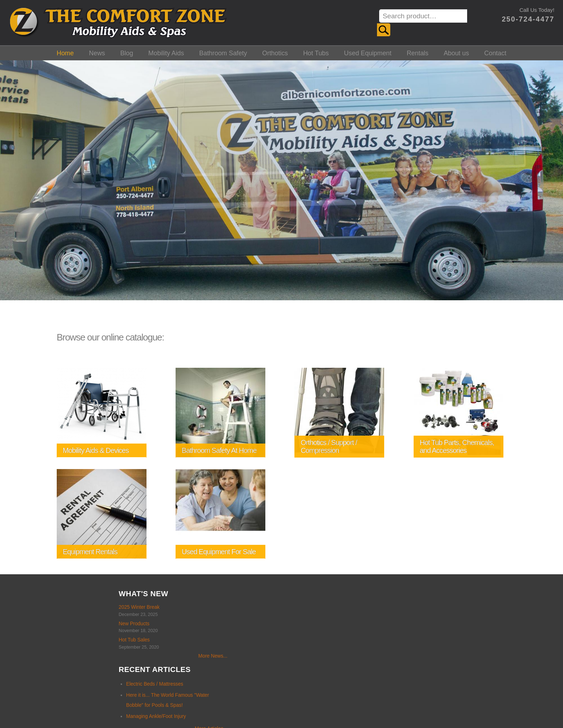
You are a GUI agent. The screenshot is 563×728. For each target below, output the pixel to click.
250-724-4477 (524, 19)
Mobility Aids (166, 52)
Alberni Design (357, 707)
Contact (495, 52)
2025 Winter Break (40, 606)
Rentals (418, 52)
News (97, 52)
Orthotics (275, 52)
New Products (35, 622)
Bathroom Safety (223, 52)
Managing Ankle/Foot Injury (192, 639)
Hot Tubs (316, 52)
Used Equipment (368, 52)
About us (457, 52)
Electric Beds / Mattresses (190, 608)
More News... (114, 655)
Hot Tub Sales (35, 639)
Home (65, 52)
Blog (127, 52)
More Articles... (247, 652)
